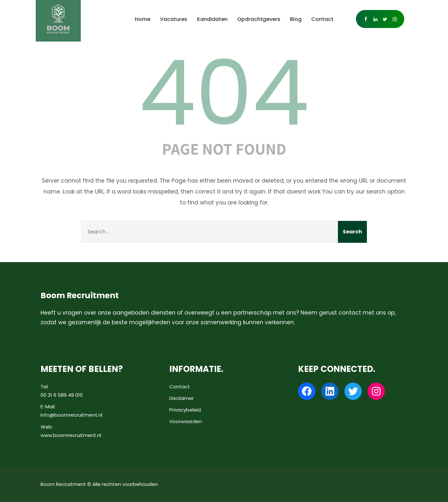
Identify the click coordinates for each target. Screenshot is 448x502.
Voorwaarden (186, 421)
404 (224, 93)
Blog (296, 19)
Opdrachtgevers (259, 19)
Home (143, 19)
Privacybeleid (185, 410)
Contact (322, 19)
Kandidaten (212, 19)
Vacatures (174, 19)
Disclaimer (182, 398)
